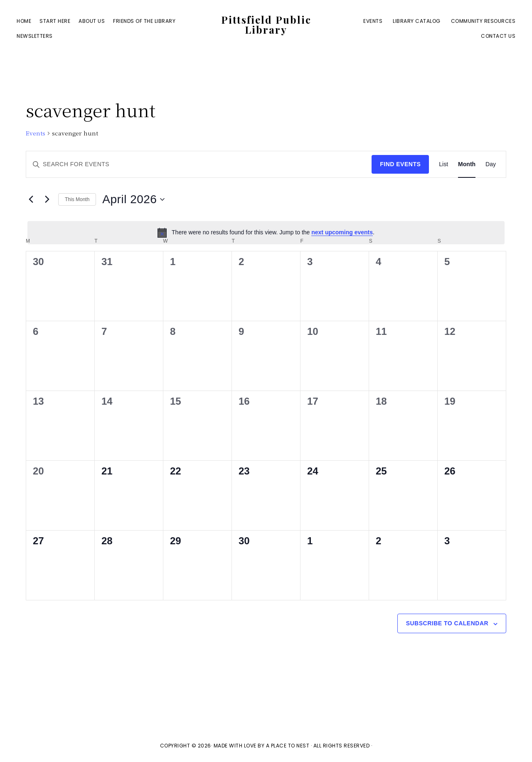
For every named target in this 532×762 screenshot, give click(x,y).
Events (36, 133)
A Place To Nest (288, 746)
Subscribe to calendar (447, 623)
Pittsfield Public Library (266, 25)
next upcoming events (342, 232)
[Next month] (47, 199)
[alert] (266, 233)
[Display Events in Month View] (467, 164)
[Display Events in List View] (443, 164)
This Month (77, 199)
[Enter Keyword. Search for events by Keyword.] (199, 164)
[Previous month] (31, 199)
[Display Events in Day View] (491, 164)
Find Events (400, 164)
